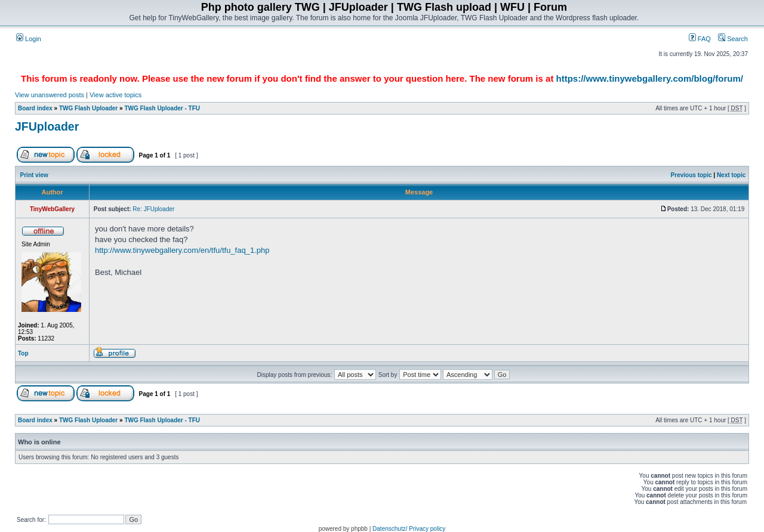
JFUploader (47, 126)
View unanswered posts (50, 95)
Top (23, 353)
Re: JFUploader (153, 209)
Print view (34, 175)
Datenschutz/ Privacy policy (409, 529)
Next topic (731, 175)
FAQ (700, 39)
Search (733, 39)
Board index (35, 108)
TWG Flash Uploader (88, 108)
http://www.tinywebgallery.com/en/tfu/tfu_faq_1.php (182, 250)
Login (29, 39)
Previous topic (691, 175)
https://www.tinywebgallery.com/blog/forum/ (650, 78)
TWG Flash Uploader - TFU (162, 108)
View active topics (115, 95)
